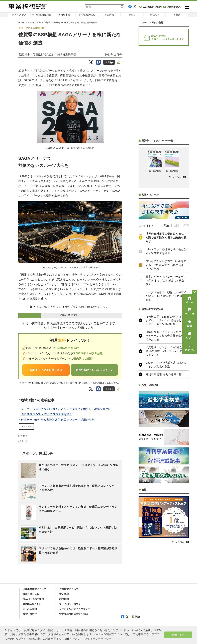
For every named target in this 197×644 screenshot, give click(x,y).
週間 (176, 225)
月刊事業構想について (34, 589)
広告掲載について (69, 589)
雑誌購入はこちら (32, 604)
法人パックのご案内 (33, 599)
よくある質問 (30, 609)
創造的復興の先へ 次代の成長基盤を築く (47, 414)
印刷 (109, 62)
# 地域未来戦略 (87, 15)
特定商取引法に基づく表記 (73, 614)
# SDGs (154, 15)
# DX (132, 15)
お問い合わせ (30, 614)
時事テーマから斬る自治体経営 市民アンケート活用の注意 (58, 420)
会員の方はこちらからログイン (94, 370)
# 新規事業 (64, 15)
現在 (167, 225)
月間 (186, 225)
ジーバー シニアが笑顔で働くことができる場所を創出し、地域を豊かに (66, 409)
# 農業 (177, 15)
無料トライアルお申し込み (46, 370)
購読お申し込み (31, 594)
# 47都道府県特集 (42, 15)
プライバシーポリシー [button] (98, 639)
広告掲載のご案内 (151, 7)
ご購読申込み (172, 7)
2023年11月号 (113, 55)
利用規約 (64, 599)
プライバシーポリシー (71, 604)
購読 (136, 617)
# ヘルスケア (19, 15)
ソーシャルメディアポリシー (75, 609)
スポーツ (24, 441)
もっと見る (26, 426)
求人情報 (64, 594)
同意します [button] (178, 635)
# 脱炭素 (109, 15)
